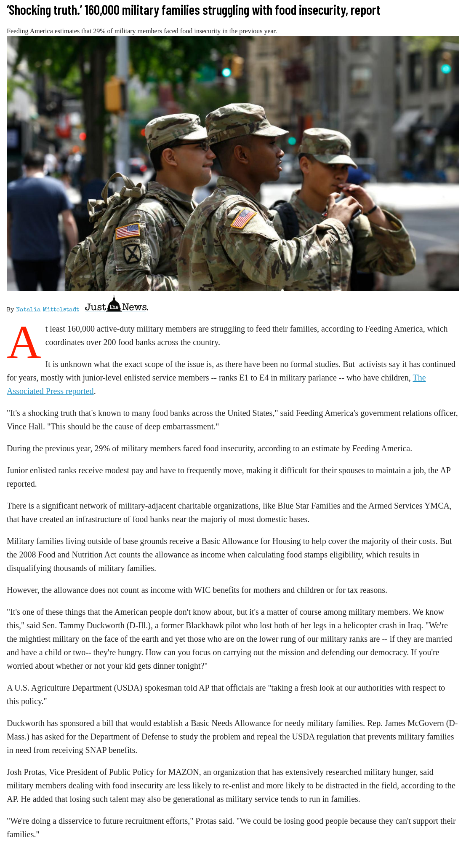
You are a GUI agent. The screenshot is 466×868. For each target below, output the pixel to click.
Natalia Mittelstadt (48, 310)
